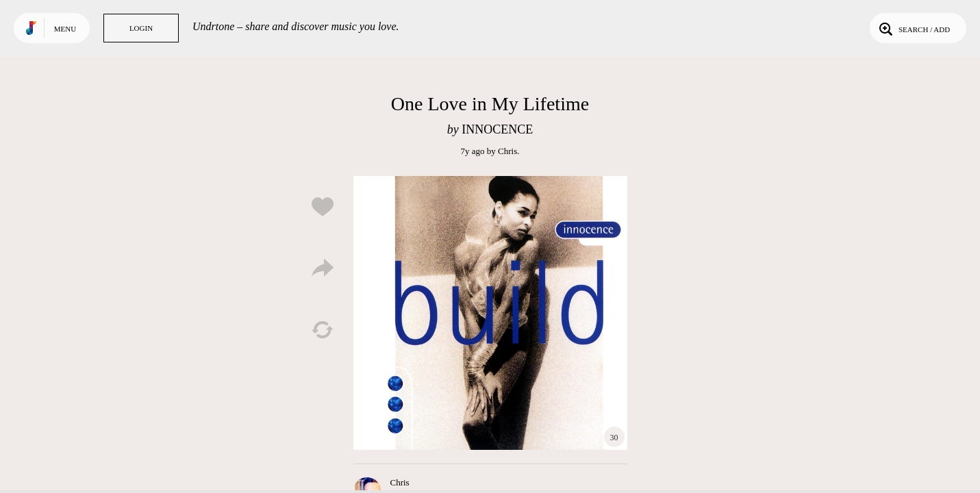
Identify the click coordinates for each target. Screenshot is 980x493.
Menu (65, 29)
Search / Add (913, 28)
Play (490, 313)
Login (141, 28)
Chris (507, 151)
